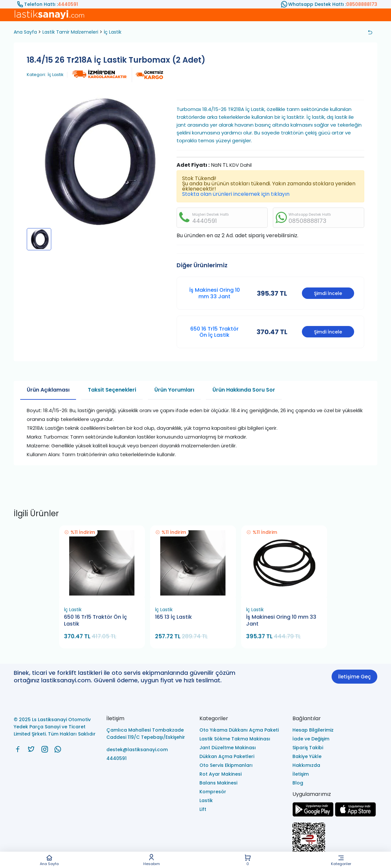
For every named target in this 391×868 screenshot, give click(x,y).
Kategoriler (341, 860)
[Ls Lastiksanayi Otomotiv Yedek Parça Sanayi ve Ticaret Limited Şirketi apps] (355, 815)
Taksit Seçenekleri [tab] (112, 390)
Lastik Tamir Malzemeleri (70, 32)
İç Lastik (113, 32)
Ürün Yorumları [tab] (174, 390)
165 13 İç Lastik (173, 617)
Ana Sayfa (49, 860)
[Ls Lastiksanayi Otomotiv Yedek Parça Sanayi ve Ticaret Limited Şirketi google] (313, 815)
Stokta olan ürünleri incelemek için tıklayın (236, 194)
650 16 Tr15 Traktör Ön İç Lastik (214, 332)
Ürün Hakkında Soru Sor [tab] (244, 390)
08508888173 (362, 4)
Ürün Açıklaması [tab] (48, 390)
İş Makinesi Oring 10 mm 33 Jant (215, 293)
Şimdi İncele (328, 293)
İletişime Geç (354, 677)
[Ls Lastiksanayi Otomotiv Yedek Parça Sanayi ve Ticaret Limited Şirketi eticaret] (335, 843)
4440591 (68, 4)
